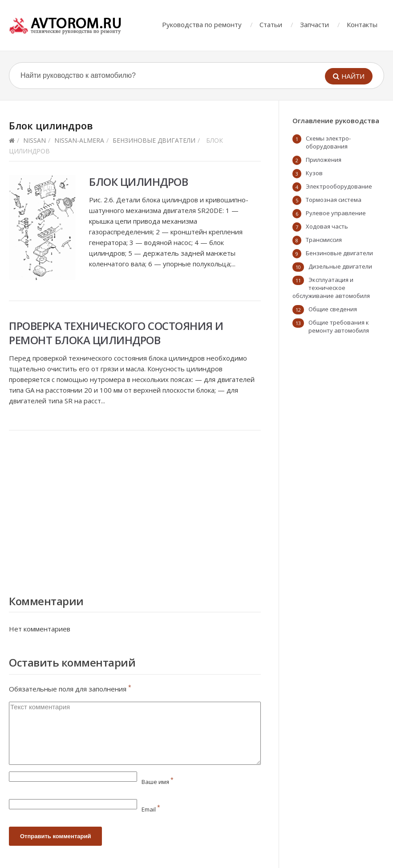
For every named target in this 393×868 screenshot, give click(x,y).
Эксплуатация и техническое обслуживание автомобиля (331, 288)
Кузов (314, 173)
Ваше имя (158, 782)
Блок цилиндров (138, 182)
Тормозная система (334, 200)
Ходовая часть (327, 226)
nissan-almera (79, 140)
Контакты (362, 24)
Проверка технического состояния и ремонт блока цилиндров (116, 333)
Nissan (34, 140)
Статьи (271, 24)
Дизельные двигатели (340, 266)
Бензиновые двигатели (154, 140)
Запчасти (314, 24)
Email (151, 809)
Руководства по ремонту (202, 24)
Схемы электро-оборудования (328, 142)
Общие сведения (333, 309)
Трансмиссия (324, 240)
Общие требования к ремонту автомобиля (339, 326)
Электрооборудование (339, 186)
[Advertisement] (135, 510)
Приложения (324, 160)
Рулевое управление (336, 213)
